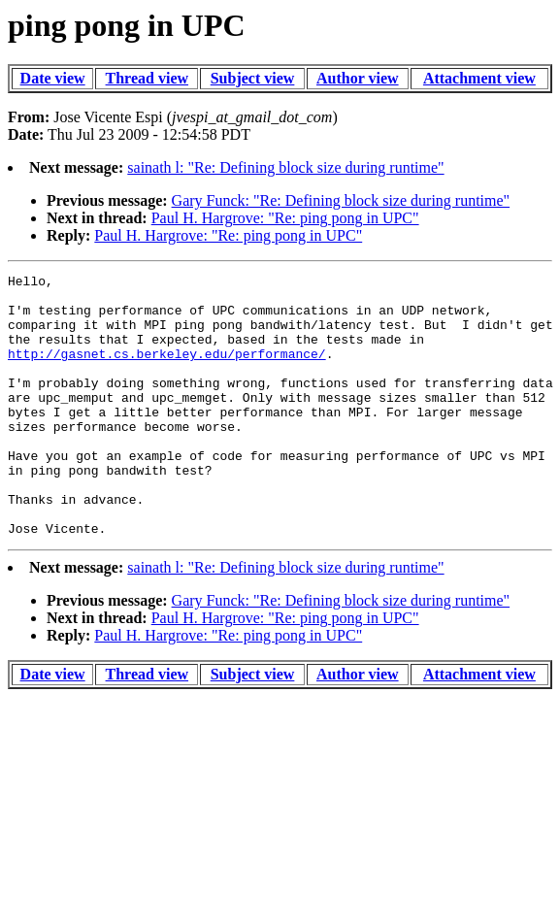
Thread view (147, 78)
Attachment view (479, 78)
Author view (358, 78)
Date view (53, 78)
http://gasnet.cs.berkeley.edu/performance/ (167, 371)
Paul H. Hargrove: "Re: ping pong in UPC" (285, 218)
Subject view (253, 78)
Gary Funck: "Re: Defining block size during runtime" (341, 200)
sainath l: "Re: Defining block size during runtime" (285, 167)
